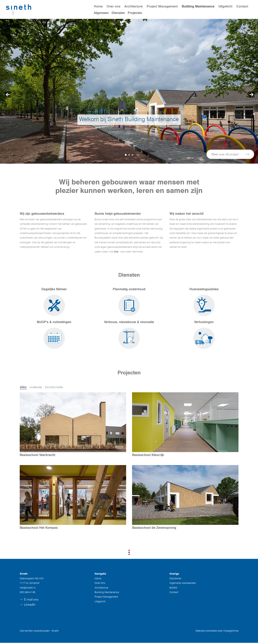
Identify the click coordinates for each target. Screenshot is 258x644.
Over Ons (100, 584)
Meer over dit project (230, 154)
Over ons (114, 6)
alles (23, 387)
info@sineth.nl (28, 589)
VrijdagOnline (231, 632)
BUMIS (173, 589)
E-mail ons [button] (29, 601)
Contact (242, 6)
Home (98, 6)
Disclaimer (175, 579)
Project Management (162, 6)
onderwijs (36, 387)
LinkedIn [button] (28, 606)
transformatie (54, 387)
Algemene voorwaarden (183, 584)
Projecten (135, 13)
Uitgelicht (225, 6)
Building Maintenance (198, 6)
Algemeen (101, 13)
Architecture (134, 6)
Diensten (118, 13)
